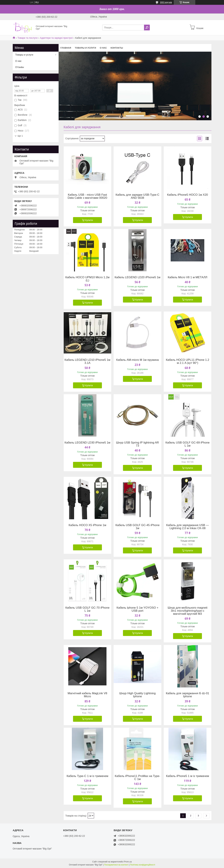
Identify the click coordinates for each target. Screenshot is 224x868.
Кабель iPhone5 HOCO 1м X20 (187, 195)
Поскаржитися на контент (116, 865)
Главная (66, 48)
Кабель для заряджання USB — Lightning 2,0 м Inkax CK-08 (188, 527)
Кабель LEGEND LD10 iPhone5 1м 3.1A (87, 361)
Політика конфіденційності (143, 865)
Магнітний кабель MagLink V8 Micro (87, 695)
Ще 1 (20, 136)
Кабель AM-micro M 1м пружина (137, 360)
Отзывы (20, 67)
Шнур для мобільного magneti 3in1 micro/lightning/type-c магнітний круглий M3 (187, 611)
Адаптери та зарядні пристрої (56, 38)
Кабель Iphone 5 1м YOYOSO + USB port (137, 609)
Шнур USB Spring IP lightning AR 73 (137, 444)
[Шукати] (147, 28)
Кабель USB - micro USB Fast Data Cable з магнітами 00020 (87, 196)
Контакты (117, 48)
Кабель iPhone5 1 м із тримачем (188, 776)
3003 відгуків (166, 2)
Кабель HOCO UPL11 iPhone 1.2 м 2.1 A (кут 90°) (188, 361)
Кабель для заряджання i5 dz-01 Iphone (188, 695)
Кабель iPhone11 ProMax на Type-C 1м (137, 778)
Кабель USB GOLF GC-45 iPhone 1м (138, 527)
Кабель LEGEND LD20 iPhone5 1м (138, 277)
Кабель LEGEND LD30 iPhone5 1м (87, 443)
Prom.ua (128, 862)
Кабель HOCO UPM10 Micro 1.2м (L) (87, 279)
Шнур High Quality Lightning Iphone (138, 695)
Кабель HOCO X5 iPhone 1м (87, 525)
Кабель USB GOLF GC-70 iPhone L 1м (87, 609)
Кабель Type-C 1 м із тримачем (87, 776)
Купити (89, 220)
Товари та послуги (28, 38)
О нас (103, 48)
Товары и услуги (86, 48)
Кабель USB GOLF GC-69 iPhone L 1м (187, 444)
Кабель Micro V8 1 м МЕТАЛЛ (188, 277)
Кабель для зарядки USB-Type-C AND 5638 (138, 196)
